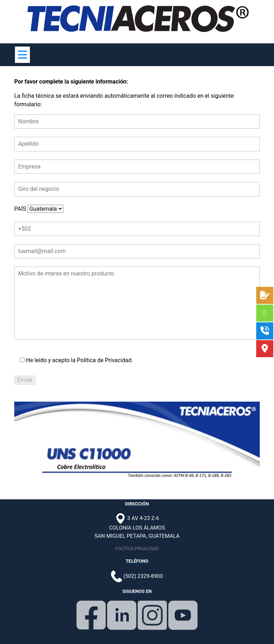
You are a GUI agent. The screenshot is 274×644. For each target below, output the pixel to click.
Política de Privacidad (104, 360)
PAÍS (39, 209)
